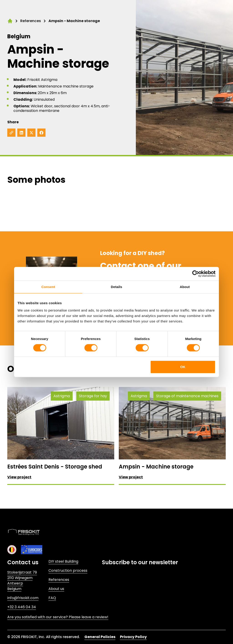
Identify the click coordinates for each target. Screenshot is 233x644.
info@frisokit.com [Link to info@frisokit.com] (23, 598)
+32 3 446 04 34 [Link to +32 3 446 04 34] (22, 607)
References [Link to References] (59, 580)
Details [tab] (116, 287)
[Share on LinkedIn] (21, 133)
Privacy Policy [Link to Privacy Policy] (133, 637)
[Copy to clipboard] (11, 133)
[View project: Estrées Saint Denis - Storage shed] (61, 435)
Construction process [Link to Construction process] (68, 571)
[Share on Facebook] (41, 133)
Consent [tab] (48, 287)
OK (183, 367)
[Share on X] (31, 133)
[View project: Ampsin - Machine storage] (172, 435)
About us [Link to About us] (56, 589)
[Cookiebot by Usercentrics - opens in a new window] (196, 274)
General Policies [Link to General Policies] (100, 637)
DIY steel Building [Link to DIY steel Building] (63, 561)
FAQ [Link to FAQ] (52, 598)
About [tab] (185, 287)
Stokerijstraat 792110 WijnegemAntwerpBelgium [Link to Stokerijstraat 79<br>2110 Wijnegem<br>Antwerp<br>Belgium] (22, 581)
